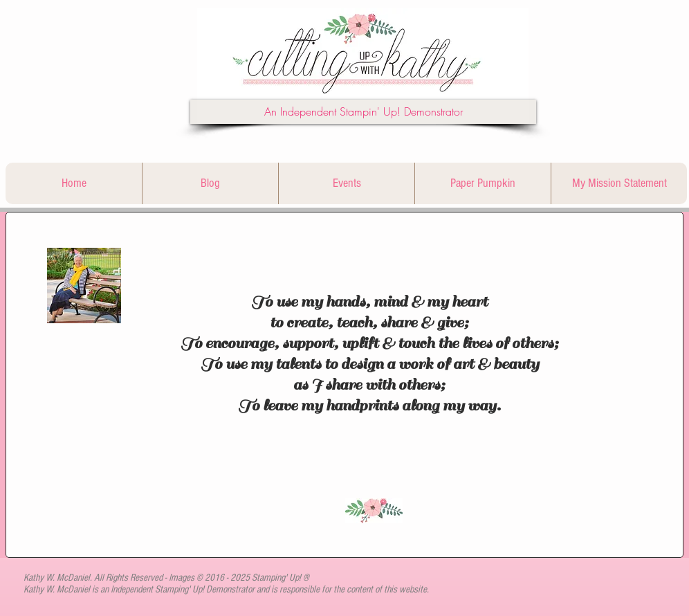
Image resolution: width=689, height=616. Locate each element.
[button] (363, 112)
